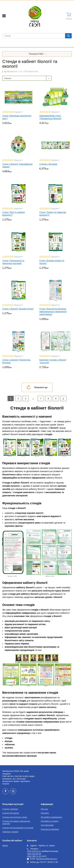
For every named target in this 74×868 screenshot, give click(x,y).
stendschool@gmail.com (47, 859)
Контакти (45, 813)
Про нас (44, 809)
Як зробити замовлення (51, 817)
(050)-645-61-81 (34, 851)
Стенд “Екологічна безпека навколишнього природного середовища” (53, 312)
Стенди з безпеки (10, 809)
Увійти (5, 846)
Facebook (5, 791)
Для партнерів (47, 825)
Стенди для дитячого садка (15, 817)
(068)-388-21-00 (34, 856)
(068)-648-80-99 (34, 854)
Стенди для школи (11, 813)
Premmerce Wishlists (50, 829)
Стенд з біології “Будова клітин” (18, 309)
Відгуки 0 (18, 112)
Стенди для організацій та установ (18, 828)
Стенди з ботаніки (48, 164)
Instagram (13, 791)
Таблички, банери (10, 832)
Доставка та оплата (50, 821)
